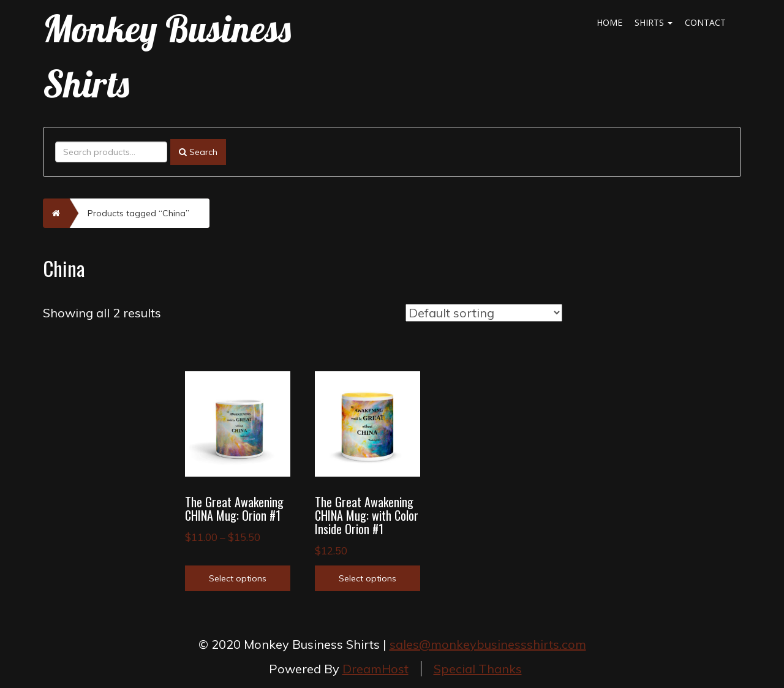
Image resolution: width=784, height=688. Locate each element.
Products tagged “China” (138, 213)
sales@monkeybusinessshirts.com (488, 644)
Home (609, 22)
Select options (238, 578)
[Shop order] (484, 313)
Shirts (654, 22)
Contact (705, 22)
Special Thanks (478, 669)
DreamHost (375, 669)
